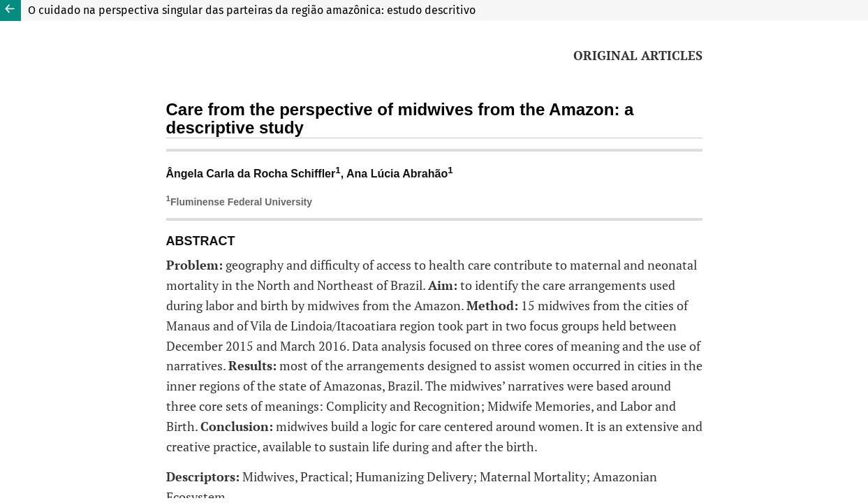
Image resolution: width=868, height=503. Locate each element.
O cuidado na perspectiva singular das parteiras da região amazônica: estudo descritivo (252, 10)
